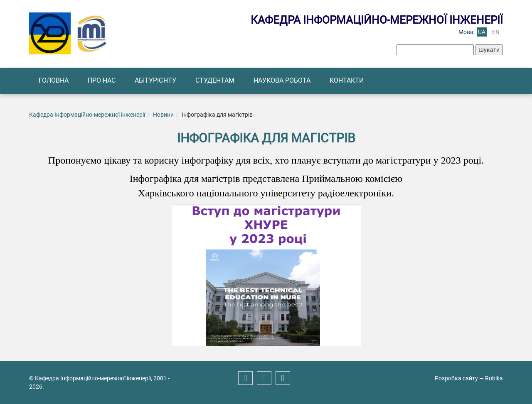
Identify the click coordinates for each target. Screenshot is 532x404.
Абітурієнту (155, 80)
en (496, 32)
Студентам (215, 80)
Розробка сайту (456, 378)
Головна (54, 80)
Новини (163, 115)
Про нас (102, 80)
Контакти (347, 80)
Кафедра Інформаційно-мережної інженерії (87, 115)
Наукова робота (282, 80)
